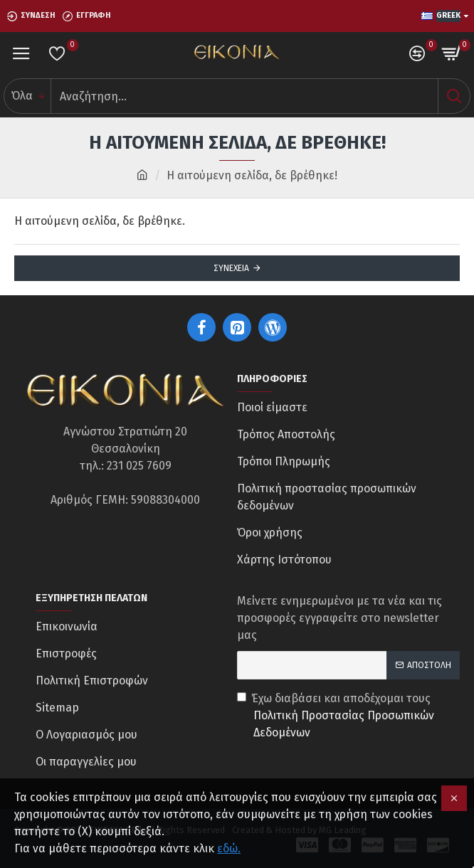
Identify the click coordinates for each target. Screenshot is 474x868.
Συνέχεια (231, 268)
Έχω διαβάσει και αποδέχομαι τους (348, 716)
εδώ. (229, 848)
